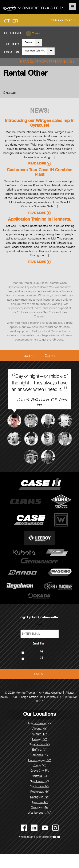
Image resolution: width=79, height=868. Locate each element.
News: (40, 111)
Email (40, 625)
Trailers (36, 34)
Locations (30, 356)
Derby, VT (40, 766)
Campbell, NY (39, 755)
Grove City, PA (40, 771)
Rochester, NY (39, 792)
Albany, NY (39, 729)
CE (41, 658)
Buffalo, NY (40, 750)
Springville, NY (39, 797)
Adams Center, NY (39, 724)
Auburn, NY (40, 734)
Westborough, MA (35, 51)
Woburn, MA (40, 808)
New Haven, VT (39, 781)
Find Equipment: (63, 20)
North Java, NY (40, 787)
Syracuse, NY (40, 802)
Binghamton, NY (40, 745)
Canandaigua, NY (40, 760)
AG (41, 652)
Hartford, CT (39, 776)
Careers (51, 356)
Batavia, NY (40, 739)
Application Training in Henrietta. (40, 220)
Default (28, 43)
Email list (39, 644)
